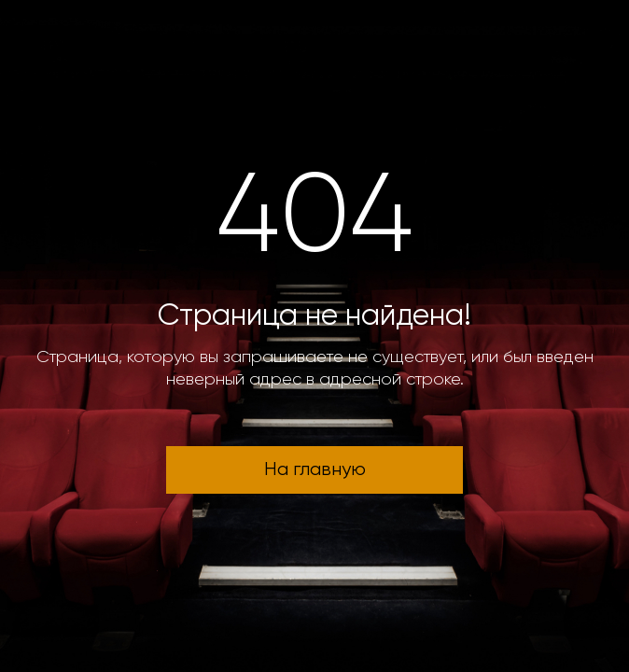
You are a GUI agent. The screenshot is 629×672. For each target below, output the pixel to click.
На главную (315, 470)
